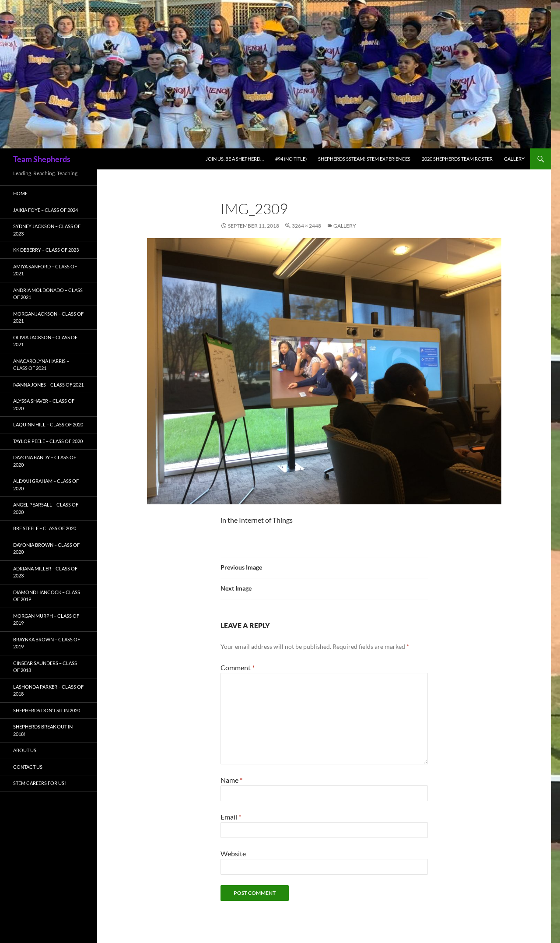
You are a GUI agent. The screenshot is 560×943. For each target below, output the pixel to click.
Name (231, 780)
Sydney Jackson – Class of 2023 (47, 230)
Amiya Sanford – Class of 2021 (45, 270)
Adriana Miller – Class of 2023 (45, 572)
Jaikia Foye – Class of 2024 (45, 210)
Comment (238, 667)
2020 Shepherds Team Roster (457, 159)
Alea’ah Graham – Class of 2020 (46, 485)
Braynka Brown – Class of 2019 (47, 643)
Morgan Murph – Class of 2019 (46, 619)
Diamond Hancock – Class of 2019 (47, 596)
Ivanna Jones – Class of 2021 (48, 385)
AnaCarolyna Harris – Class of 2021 (41, 365)
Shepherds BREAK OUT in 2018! (43, 730)
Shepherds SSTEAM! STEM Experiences (364, 159)
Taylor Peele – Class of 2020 (48, 441)
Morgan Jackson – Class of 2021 (48, 317)
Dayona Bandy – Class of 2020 (45, 461)
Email (231, 817)
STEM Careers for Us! (40, 783)
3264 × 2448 (306, 226)
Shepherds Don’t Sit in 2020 (47, 710)
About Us (25, 750)
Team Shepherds (42, 159)
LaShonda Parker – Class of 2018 (48, 690)
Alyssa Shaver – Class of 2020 (44, 405)
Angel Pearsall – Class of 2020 (46, 508)
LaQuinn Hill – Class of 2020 (48, 424)
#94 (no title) (291, 159)
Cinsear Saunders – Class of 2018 (45, 667)
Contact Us (28, 767)
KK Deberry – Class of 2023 (46, 250)
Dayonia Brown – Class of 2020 (46, 549)
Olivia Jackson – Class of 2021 (45, 341)
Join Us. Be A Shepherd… (235, 159)
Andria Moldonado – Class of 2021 (48, 294)
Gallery (514, 159)
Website (233, 853)
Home (20, 193)
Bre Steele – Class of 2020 (45, 528)
